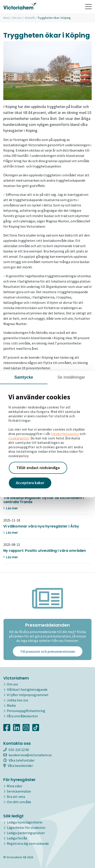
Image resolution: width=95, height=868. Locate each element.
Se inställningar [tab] (71, 377)
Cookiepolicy (19, 438)
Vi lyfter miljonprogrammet (28, 695)
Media (11, 705)
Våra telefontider (19, 760)
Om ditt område (19, 802)
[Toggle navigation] (88, 7)
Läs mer (11, 508)
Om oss (17, 18)
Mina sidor (15, 786)
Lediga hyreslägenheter (25, 822)
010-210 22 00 (16, 750)
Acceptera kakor (30, 483)
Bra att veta (16, 797)
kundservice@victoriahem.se (28, 755)
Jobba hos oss (18, 700)
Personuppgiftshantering (26, 711)
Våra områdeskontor (22, 716)
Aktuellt (30, 18)
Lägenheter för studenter (26, 828)
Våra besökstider (18, 766)
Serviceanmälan (19, 791)
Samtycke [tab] (24, 377)
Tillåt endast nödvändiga (38, 468)
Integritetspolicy (65, 434)
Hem (6, 18)
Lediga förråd (17, 838)
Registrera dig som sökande (28, 843)
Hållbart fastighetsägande (27, 689)
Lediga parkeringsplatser (26, 833)
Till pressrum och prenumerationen (48, 651)
